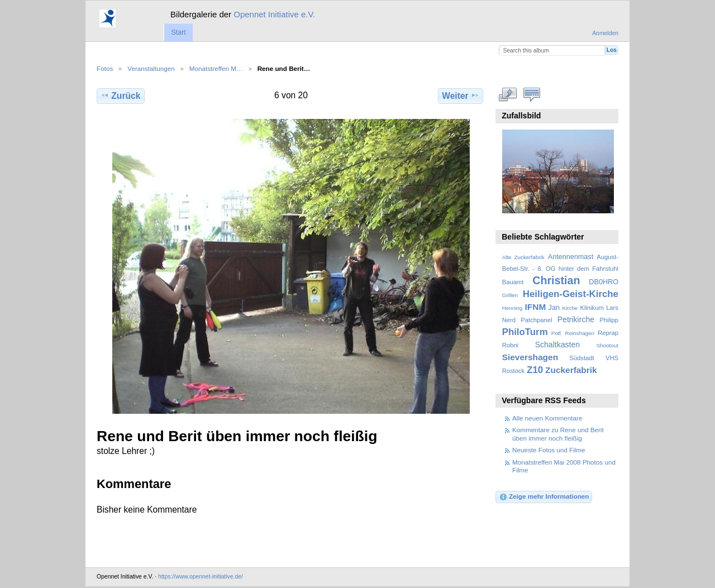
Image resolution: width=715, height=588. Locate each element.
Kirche (570, 308)
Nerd (509, 320)
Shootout (607, 345)
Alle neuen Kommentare (547, 418)
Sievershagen (530, 357)
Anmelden (605, 33)
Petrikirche (576, 319)
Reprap (608, 333)
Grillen (510, 295)
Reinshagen (580, 333)
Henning (513, 308)
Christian (556, 280)
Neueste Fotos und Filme (549, 450)
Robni (510, 345)
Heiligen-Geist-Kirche (571, 294)
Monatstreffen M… (216, 68)
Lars (612, 308)
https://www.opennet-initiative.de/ (201, 577)
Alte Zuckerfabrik (523, 257)
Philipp (609, 320)
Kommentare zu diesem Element (532, 94)
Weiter (461, 95)
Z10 (535, 370)
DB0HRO (604, 282)
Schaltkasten (557, 345)
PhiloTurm (525, 332)
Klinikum (592, 308)
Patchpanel (536, 320)
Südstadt (581, 358)
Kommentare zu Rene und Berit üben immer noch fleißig (558, 434)
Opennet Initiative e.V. (274, 14)
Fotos (105, 68)
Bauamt (513, 282)
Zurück (120, 95)
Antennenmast (571, 257)
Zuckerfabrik (571, 370)
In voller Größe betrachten (508, 94)
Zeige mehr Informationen (544, 497)
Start (178, 32)
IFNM (536, 307)
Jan (554, 308)
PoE (557, 333)
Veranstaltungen (151, 68)
